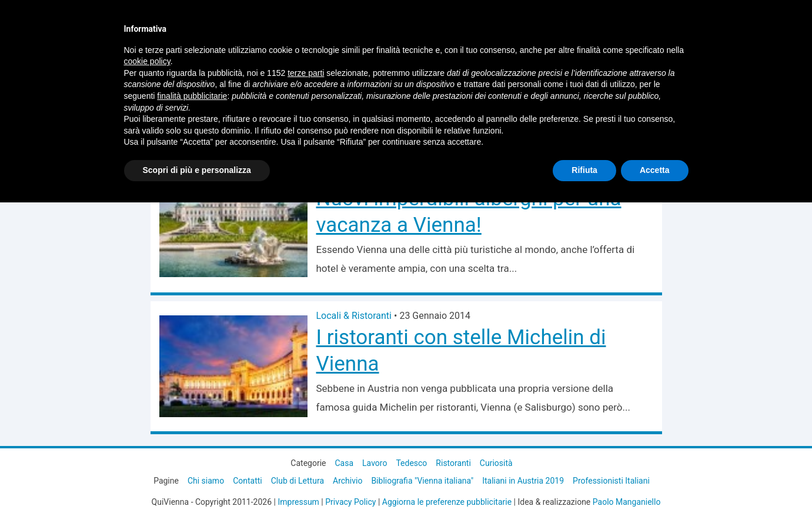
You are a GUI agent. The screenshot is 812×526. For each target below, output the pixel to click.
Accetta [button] (655, 170)
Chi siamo (206, 481)
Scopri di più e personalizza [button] (197, 170)
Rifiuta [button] (584, 170)
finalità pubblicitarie (192, 96)
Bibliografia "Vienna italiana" (422, 481)
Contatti (248, 481)
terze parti (306, 73)
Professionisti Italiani (611, 481)
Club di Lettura (298, 481)
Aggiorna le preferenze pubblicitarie (447, 502)
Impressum (298, 502)
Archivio (347, 481)
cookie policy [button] (147, 61)
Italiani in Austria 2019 (523, 481)
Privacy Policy (350, 502)
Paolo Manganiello (627, 502)
